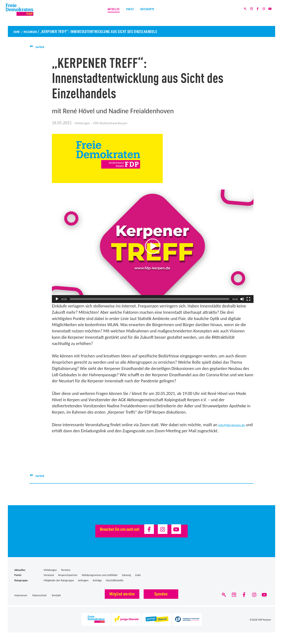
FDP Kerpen (264, 621)
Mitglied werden (122, 594)
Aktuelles (105, 13)
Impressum (21, 595)
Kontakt (56, 595)
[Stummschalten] (242, 299)
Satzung (126, 575)
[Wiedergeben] (57, 299)
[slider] (150, 299)
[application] (153, 246)
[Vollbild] (248, 299)
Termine (66, 570)
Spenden (161, 594)
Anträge (97, 580)
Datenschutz (40, 595)
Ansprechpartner (68, 575)
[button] (153, 246)
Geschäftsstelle (115, 580)
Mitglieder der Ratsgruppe (59, 580)
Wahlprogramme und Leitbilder (100, 575)
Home (18, 31)
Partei (129, 13)
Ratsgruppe (155, 13)
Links (138, 575)
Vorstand (49, 575)
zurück (41, 46)
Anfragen (83, 580)
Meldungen (36, 31)
